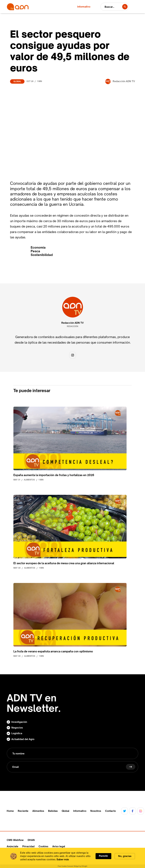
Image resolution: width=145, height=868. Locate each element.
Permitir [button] (103, 856)
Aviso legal (59, 846)
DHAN (31, 840)
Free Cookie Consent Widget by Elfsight (73, 866)
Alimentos (38, 811)
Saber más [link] (63, 859)
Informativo (80, 811)
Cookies (43, 846)
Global (17, 81)
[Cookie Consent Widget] (72, 858)
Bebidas (53, 811)
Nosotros (96, 811)
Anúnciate (12, 846)
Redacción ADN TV (72, 323)
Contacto (110, 811)
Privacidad (28, 846)
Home (10, 811)
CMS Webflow (15, 840)
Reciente (23, 811)
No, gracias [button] (125, 856)
